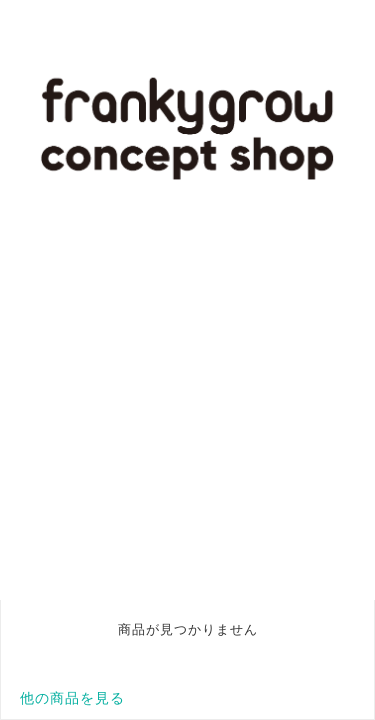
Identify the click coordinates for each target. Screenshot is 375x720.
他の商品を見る (72, 698)
